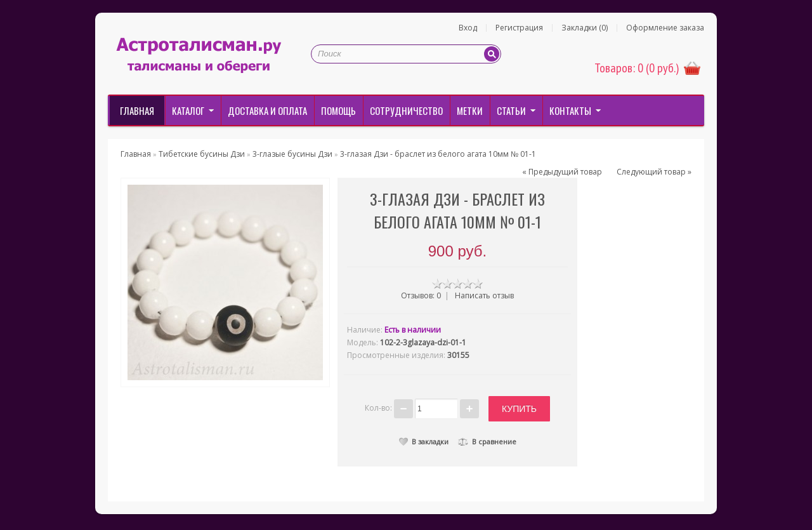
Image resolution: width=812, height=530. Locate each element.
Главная (137, 110)
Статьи (511, 110)
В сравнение (487, 441)
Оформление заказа (665, 28)
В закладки (424, 441)
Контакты (570, 110)
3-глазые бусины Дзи (292, 154)
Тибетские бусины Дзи (202, 154)
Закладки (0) (585, 28)
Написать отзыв (484, 295)
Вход (468, 28)
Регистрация (519, 28)
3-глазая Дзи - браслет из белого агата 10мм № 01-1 (438, 154)
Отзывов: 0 (421, 295)
